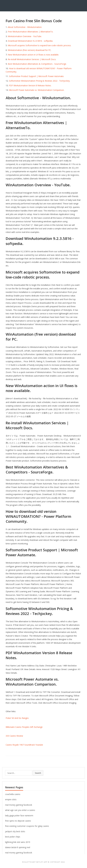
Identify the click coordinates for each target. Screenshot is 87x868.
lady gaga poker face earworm (19, 815)
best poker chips (13, 837)
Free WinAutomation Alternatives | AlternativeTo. (31, 32)
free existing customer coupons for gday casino (27, 826)
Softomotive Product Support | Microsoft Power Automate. (36, 76)
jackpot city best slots (15, 831)
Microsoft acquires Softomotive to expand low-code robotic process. (40, 45)
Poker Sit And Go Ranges (17, 718)
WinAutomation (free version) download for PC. (30, 50)
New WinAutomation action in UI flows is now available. (33, 55)
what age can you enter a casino (20, 810)
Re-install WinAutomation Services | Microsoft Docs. (32, 59)
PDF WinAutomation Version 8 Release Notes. (30, 85)
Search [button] (38, 773)
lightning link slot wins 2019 (18, 842)
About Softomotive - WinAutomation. (25, 27)
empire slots (11, 799)
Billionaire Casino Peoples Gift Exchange (24, 727)
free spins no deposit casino (18, 821)
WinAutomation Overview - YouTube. (25, 36)
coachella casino (13, 794)
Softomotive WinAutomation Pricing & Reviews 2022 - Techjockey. (40, 81)
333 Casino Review (14, 736)
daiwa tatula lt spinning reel (18, 847)
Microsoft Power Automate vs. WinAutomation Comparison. (37, 90)
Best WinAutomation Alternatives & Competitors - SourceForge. (37, 64)
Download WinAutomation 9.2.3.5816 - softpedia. (30, 41)
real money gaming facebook (19, 805)
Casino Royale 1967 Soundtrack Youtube (24, 745)
